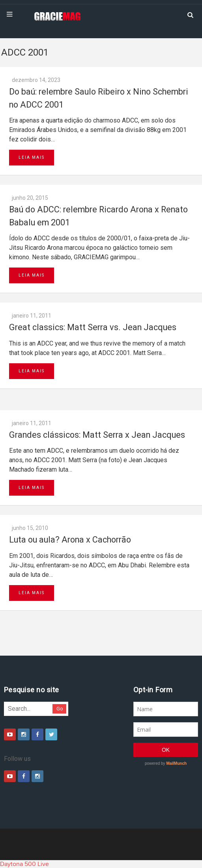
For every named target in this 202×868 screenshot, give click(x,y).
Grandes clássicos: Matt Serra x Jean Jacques (97, 435)
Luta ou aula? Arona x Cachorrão (70, 540)
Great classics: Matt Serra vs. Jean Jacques (93, 327)
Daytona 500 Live (24, 864)
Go (60, 709)
